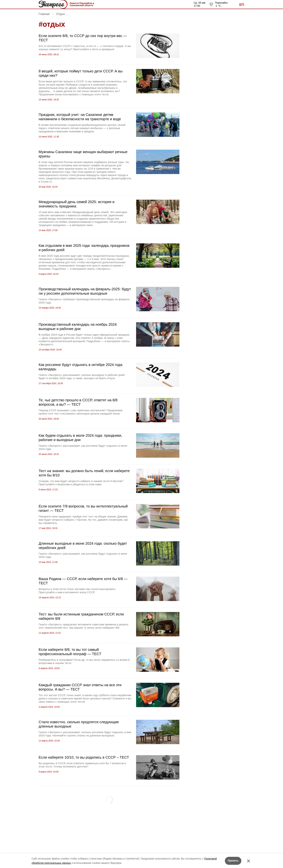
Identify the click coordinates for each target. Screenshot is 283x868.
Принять (233, 861)
